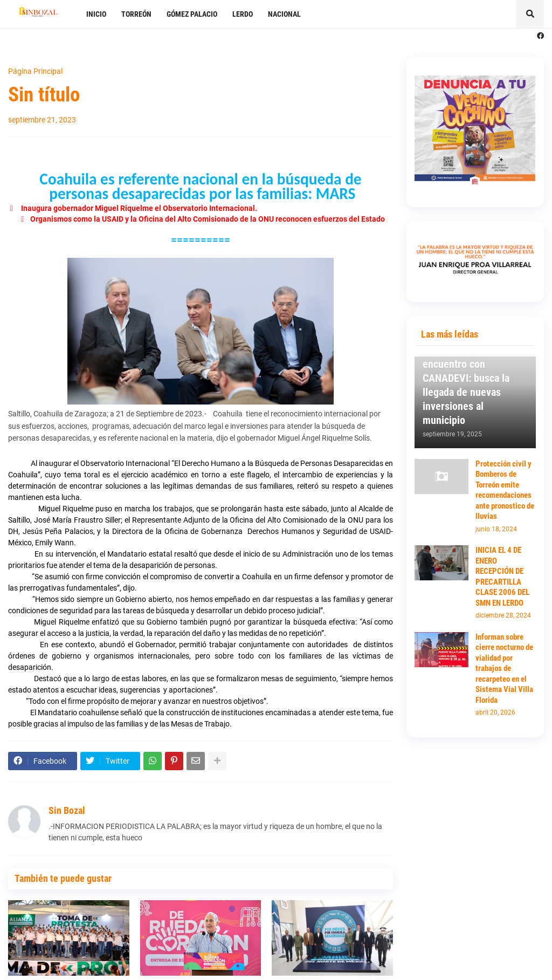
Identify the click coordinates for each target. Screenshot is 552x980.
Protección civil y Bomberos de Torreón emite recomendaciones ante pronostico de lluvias (505, 490)
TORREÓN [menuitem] (136, 14)
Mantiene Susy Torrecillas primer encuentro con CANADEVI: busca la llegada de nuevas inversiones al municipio (466, 378)
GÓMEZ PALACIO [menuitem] (192, 14)
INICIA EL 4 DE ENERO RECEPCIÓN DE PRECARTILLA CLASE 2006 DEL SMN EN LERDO (502, 577)
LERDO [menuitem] (243, 14)
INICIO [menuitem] (96, 14)
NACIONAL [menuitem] (284, 14)
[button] (530, 14)
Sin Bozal (67, 810)
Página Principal (35, 71)
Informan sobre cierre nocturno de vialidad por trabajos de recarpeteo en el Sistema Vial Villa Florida (504, 669)
